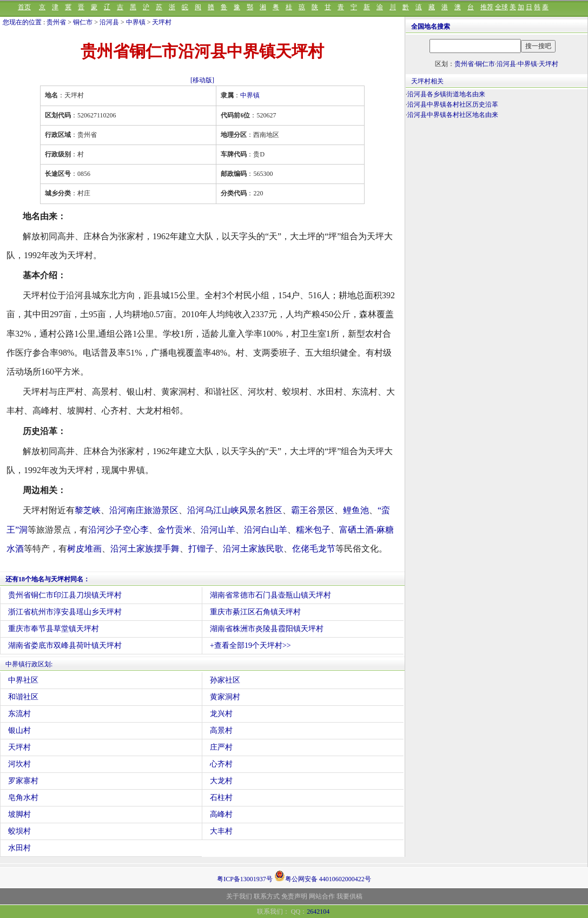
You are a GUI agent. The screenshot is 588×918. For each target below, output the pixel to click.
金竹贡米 (175, 530)
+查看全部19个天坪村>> (250, 645)
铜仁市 (83, 22)
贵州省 (56, 22)
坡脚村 (19, 814)
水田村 (19, 848)
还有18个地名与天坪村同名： (48, 579)
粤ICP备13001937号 (245, 879)
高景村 (221, 730)
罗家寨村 (23, 781)
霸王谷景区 (313, 510)
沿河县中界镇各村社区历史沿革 (453, 104)
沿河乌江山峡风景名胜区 (235, 510)
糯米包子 (313, 530)
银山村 (19, 730)
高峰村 (221, 814)
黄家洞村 (225, 697)
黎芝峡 (88, 510)
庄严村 (221, 747)
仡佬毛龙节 (314, 549)
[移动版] (202, 80)
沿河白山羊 (266, 530)
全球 (501, 7)
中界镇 (136, 22)
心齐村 (221, 764)
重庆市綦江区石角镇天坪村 (255, 612)
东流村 (19, 714)
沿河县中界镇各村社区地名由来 (453, 115)
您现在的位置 (22, 22)
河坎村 (19, 764)
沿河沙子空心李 (118, 530)
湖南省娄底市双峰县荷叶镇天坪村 (65, 645)
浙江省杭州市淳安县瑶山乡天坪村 (65, 612)
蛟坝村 (19, 831)
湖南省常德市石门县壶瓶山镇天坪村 (270, 595)
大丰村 (221, 831)
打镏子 (201, 549)
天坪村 (162, 22)
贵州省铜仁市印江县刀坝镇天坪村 (65, 595)
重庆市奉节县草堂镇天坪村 (54, 629)
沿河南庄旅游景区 (144, 510)
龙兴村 (221, 714)
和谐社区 (23, 697)
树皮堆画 (84, 549)
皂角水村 (23, 798)
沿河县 (109, 22)
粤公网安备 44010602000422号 (323, 876)
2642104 (318, 912)
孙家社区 (225, 680)
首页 (24, 7)
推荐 (487, 7)
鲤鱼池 (356, 510)
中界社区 (23, 680)
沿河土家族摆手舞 (145, 549)
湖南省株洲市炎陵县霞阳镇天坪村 (267, 629)
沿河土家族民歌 (253, 549)
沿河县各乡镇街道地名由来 (446, 94)
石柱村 (221, 798)
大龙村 (221, 781)
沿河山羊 (218, 530)
